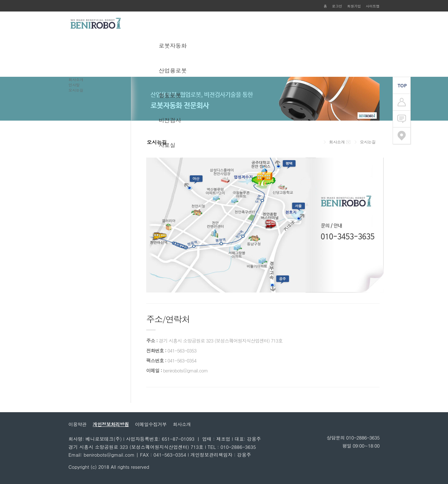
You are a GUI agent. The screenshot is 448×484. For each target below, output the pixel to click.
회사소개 (76, 79)
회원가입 (354, 6)
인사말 (74, 85)
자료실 (167, 145)
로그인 (337, 6)
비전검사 (170, 120)
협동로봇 (170, 95)
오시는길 (76, 90)
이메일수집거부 (151, 424)
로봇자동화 (173, 46)
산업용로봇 (173, 70)
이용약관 (77, 424)
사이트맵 (373, 6)
